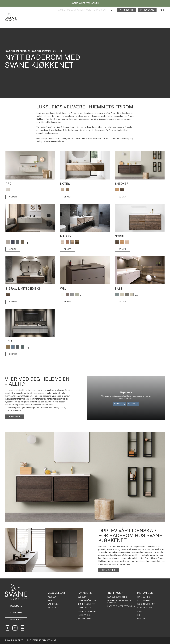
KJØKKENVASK (84, 608)
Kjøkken (47, 13)
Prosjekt (101, 13)
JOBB (140, 611)
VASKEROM (53, 604)
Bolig (66, 13)
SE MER (95, 3)
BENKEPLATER (85, 619)
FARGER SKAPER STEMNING (121, 606)
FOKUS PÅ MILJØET (146, 604)
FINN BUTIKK (108, 570)
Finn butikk (126, 13)
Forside (7, 21)
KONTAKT (142, 619)
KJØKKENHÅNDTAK (87, 601)
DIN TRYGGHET (144, 601)
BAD (50, 601)
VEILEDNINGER (144, 608)
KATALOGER (54, 608)
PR (138, 615)
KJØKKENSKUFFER (86, 604)
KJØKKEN (52, 597)
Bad (57, 13)
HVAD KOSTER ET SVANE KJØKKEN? (119, 602)
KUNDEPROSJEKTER (117, 597)
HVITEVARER (84, 615)
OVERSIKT (82, 597)
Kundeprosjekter (83, 13)
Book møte (147, 13)
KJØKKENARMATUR (87, 611)
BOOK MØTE (14, 417)
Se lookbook (16, 620)
